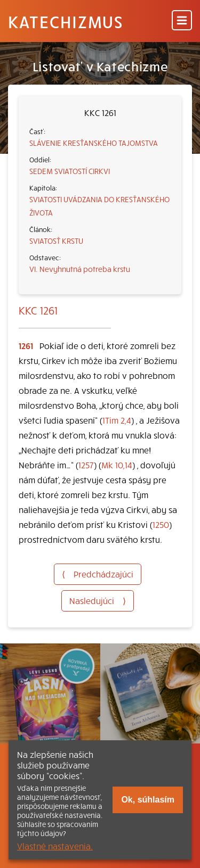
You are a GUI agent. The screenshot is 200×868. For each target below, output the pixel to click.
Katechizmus (66, 21)
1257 (86, 465)
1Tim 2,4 (117, 420)
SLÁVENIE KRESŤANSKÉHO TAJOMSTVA (94, 143)
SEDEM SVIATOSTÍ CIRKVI (70, 171)
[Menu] (182, 21)
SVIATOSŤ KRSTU (56, 241)
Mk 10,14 (117, 465)
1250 (161, 524)
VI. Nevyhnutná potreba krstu (80, 269)
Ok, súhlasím (148, 800)
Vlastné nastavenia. (55, 846)
